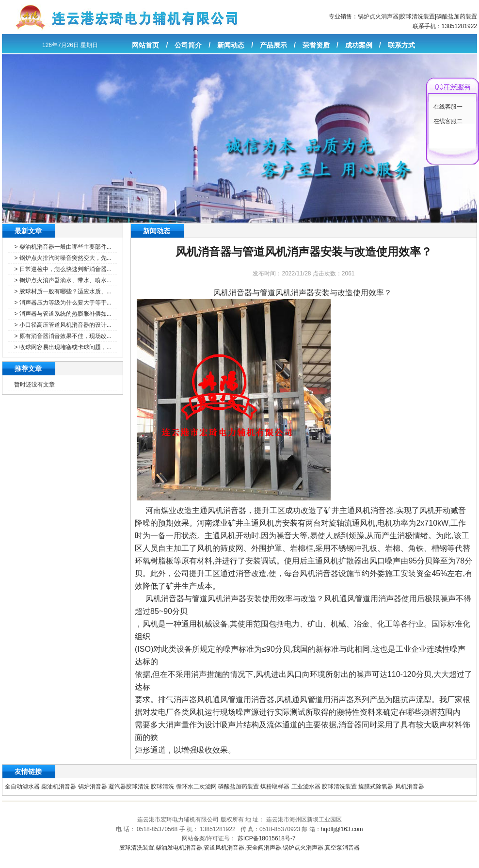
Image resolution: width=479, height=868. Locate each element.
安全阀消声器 (264, 848)
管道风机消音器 (224, 848)
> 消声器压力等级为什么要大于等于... (63, 303)
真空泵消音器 (342, 848)
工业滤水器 (306, 787)
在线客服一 (448, 107)
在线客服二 (448, 121)
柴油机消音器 (59, 787)
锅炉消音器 (93, 787)
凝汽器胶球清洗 (129, 787)
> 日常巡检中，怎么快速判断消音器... (63, 269)
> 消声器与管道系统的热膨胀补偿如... (63, 314)
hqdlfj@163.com (342, 829)
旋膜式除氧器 (376, 787)
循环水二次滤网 (196, 787)
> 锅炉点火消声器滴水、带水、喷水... (63, 280)
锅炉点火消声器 (378, 16)
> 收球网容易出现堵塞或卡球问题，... (63, 347)
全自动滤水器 (22, 787)
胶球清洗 (162, 787)
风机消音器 (410, 787)
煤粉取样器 (275, 787)
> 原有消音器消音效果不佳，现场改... (63, 336)
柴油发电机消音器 (179, 848)
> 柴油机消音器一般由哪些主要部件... (63, 247)
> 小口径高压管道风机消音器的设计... (63, 325)
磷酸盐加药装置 (457, 16)
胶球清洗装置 (417, 16)
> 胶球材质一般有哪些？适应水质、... (63, 291)
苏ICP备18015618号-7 (267, 838)
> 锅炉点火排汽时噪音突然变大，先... (63, 258)
